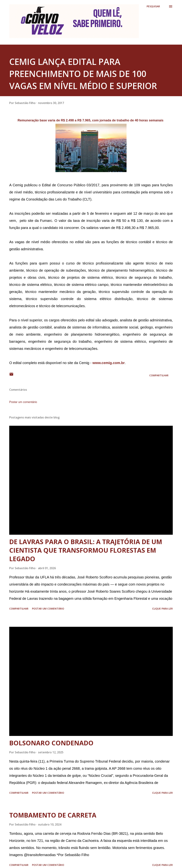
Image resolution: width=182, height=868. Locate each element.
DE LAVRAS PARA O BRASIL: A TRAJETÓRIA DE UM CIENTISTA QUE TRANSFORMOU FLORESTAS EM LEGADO (86, 550)
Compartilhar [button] (159, 375)
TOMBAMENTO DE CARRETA (53, 815)
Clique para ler (162, 609)
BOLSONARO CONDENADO (51, 743)
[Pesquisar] (153, 6)
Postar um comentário (23, 402)
